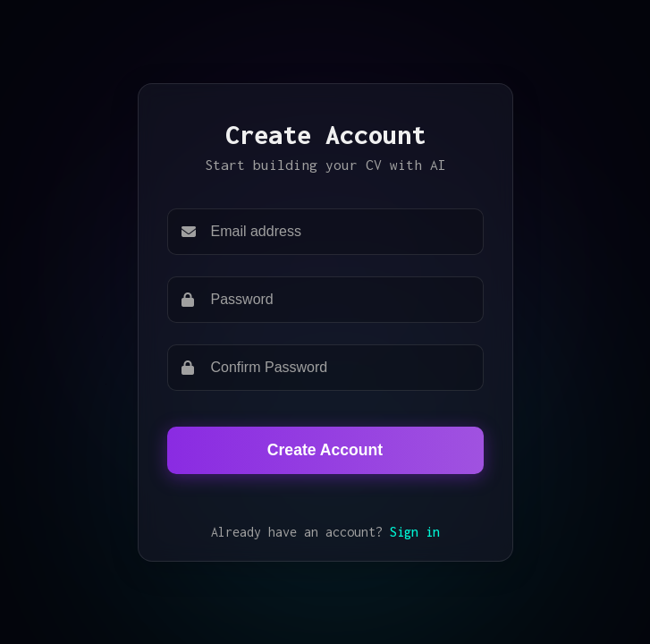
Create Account (325, 450)
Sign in (415, 532)
